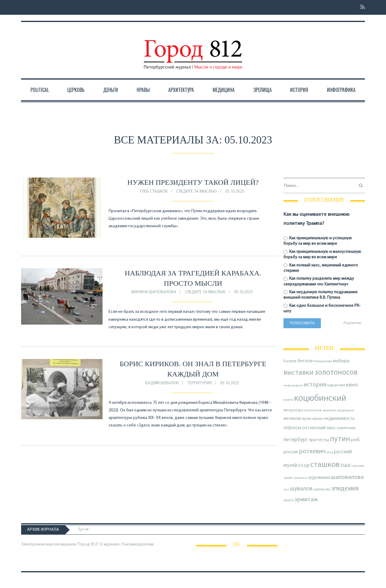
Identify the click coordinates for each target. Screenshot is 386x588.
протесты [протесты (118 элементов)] (319, 440)
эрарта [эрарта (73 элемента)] (289, 500)
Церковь (76, 90)
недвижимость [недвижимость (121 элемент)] (339, 419)
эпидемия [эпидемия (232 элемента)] (345, 489)
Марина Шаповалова (154, 292)
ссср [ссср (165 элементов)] (304, 465)
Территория (199, 383)
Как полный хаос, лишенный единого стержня (321, 268)
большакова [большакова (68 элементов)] (323, 361)
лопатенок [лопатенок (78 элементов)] (313, 410)
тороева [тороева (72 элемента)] (358, 466)
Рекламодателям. (138, 544)
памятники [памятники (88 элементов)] (346, 428)
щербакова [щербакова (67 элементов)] (322, 490)
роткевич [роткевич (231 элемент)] (312, 452)
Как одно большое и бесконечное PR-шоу (322, 308)
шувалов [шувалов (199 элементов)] (301, 489)
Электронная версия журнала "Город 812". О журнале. (71, 544)
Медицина (224, 90)
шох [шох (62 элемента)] (286, 490)
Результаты (352, 323)
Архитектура (181, 90)
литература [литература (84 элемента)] (293, 410)
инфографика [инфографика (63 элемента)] (293, 386)
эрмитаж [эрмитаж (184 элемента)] (306, 500)
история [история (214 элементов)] (315, 385)
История (299, 90)
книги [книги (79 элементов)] (288, 400)
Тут (83, 530)
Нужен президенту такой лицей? (193, 182)
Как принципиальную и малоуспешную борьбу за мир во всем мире (322, 255)
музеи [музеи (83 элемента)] (307, 419)
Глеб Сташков (154, 192)
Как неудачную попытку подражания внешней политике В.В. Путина (320, 295)
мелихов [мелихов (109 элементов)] (292, 419)
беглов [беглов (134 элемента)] (305, 361)
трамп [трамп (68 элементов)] (288, 478)
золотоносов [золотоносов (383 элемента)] (336, 373)
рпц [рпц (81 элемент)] (330, 452)
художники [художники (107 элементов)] (319, 478)
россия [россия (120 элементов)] (291, 452)
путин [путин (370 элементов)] (340, 439)
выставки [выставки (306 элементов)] (299, 373)
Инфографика (341, 90)
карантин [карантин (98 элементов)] (336, 385)
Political (40, 90)
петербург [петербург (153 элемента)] (296, 440)
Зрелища (263, 90)
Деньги (111, 90)
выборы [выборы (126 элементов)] (341, 361)
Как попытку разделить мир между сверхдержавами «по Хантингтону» (319, 281)
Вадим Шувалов (162, 383)
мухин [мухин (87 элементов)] (318, 419)
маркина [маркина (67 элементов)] (330, 411)
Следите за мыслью (196, 192)
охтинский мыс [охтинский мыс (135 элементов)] (319, 428)
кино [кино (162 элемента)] (352, 385)
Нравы (143, 90)
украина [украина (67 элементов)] (301, 478)
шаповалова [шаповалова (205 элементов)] (347, 477)
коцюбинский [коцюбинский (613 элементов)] (320, 399)
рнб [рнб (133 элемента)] (355, 440)
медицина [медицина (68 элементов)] (346, 410)
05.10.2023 (235, 192)
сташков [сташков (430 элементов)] (325, 465)
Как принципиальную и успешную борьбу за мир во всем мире (318, 241)
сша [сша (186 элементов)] (345, 465)
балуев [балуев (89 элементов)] (290, 361)
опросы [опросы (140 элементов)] (292, 428)
